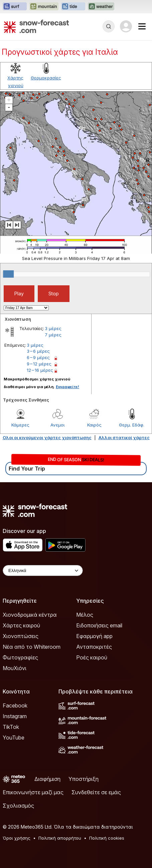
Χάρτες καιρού (21, 625)
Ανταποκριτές (94, 647)
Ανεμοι (57, 425)
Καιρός (94, 425)
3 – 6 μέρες (38, 351)
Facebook (15, 705)
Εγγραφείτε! (67, 387)
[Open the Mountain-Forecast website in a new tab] (44, 7)
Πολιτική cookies (107, 838)
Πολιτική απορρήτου (60, 838)
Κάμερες (20, 425)
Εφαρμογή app (94, 636)
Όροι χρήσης (17, 838)
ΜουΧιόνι (15, 668)
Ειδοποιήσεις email (99, 625)
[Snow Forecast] (36, 26)
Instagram (15, 716)
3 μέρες (53, 328)
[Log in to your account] (126, 26)
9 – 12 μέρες (39, 364)
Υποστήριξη (84, 779)
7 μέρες (53, 335)
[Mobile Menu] (142, 26)
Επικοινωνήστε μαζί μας (33, 792)
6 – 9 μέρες (38, 357)
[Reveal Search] (109, 26)
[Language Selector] (43, 570)
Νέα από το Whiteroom (32, 647)
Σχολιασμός (18, 806)
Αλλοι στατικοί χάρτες (124, 438)
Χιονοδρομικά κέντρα (30, 615)
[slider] (8, 274)
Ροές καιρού (92, 657)
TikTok (11, 727)
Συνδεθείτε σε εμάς (96, 792)
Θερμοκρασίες (46, 78)
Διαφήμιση (47, 779)
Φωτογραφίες (20, 657)
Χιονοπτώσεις (21, 636)
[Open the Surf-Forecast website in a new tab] (15, 7)
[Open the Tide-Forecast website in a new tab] (73, 7)
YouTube (14, 738)
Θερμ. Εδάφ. (132, 425)
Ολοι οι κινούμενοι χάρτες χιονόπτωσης (47, 438)
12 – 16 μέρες (40, 370)
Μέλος (85, 615)
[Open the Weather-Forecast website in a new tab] (101, 7)
